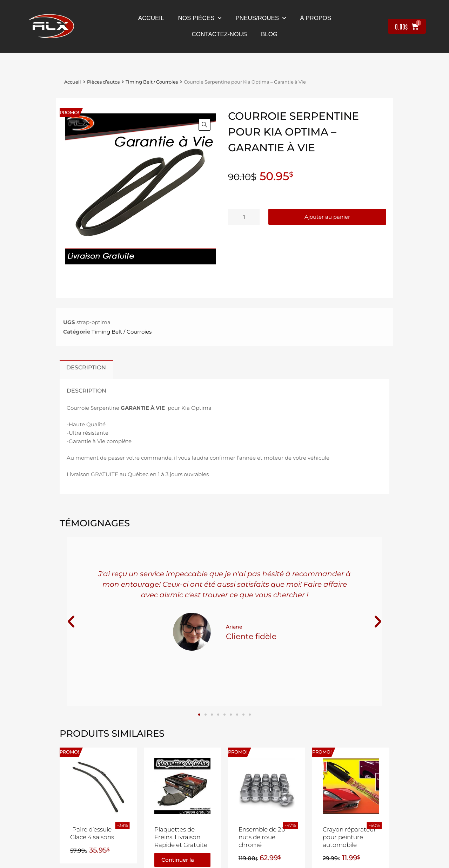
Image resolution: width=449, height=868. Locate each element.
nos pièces (200, 18)
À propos (316, 18)
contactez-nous (219, 34)
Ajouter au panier (327, 217)
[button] (205, 125)
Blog (269, 34)
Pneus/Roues (261, 18)
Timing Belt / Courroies (152, 82)
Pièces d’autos (103, 82)
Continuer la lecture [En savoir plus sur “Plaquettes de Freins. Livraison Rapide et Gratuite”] (178, 862)
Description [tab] (86, 367)
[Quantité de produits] (244, 217)
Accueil (151, 18)
